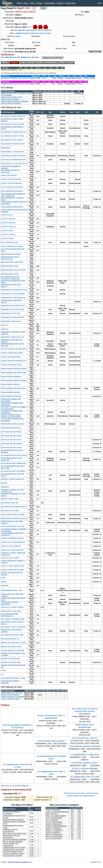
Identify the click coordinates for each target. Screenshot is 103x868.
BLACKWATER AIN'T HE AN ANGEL (14, 456)
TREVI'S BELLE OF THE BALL (12, 693)
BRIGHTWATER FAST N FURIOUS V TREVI (17, 93)
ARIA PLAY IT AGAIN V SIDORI (12, 607)
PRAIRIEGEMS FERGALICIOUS (12, 424)
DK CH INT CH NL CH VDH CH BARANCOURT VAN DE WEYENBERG (85, 711)
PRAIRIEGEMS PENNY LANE (12, 590)
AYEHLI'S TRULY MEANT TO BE (13, 566)
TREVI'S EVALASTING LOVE (11, 97)
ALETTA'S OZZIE (7, 239)
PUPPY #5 (5, 325)
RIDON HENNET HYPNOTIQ (11, 396)
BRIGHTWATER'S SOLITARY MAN (13, 270)
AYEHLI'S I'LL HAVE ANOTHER (12, 550)
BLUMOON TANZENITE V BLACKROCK (33, 30)
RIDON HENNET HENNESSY (11, 377)
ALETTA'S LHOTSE (8, 235)
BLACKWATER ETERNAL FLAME (13, 678)
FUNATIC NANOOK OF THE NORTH (14, 349)
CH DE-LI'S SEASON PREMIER (85, 769)
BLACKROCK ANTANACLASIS (12, 635)
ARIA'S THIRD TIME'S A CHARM (13, 515)
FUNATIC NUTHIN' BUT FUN (11, 365)
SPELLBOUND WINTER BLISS (12, 207)
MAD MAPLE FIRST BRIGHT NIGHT (14, 507)
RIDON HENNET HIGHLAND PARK (13, 388)
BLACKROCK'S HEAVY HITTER (12, 136)
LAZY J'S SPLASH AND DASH (12, 187)
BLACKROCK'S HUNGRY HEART (13, 144)
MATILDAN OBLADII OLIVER (11, 436)
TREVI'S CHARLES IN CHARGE (12, 697)
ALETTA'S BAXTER (8, 219)
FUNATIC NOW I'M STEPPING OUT (14, 361)
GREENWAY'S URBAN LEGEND (13, 317)
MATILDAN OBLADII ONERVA (12, 444)
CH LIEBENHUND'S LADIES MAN (85, 755)
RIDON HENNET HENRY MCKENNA (14, 381)
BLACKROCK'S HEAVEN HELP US (14, 132)
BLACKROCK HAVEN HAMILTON (13, 116)
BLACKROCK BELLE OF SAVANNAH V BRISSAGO (10, 278)
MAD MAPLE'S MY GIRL (10, 511)
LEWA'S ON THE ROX (9, 175)
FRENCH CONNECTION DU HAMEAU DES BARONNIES (11, 416)
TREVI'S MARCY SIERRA (10, 99)
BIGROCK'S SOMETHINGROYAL (13, 479)
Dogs (26, 3)
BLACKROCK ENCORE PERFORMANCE (10, 615)
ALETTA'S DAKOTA (8, 223)
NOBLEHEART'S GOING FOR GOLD (14, 290)
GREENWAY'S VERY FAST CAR (12, 337)
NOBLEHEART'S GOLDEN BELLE (13, 298)
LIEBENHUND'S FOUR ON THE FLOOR (33, 33)
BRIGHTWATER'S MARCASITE (12, 262)
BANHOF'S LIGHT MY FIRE (11, 663)
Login (99, 3)
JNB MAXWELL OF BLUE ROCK (13, 152)
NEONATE (5, 586)
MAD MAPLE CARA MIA (10, 503)
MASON (4, 483)
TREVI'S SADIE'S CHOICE (11, 699)
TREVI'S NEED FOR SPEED (11, 104)
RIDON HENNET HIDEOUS (11, 385)
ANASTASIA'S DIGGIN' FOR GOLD (14, 156)
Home (19, 3)
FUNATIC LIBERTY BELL (10, 499)
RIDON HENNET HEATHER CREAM (14, 369)
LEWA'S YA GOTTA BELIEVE (11, 183)
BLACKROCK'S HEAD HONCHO (13, 124)
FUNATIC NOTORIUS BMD (11, 357)
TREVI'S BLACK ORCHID (10, 695)
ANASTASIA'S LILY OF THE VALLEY (14, 164)
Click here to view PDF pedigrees (15, 786)
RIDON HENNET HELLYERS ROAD (14, 373)
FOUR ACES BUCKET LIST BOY (13, 527)
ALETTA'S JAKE (7, 231)
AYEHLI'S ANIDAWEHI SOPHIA (12, 538)
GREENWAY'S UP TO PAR (11, 314)
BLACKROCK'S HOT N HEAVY (12, 140)
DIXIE (3, 578)
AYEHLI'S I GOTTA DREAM (11, 546)
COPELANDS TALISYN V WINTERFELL (10, 603)
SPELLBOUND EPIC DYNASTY (12, 191)
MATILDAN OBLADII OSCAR (11, 448)
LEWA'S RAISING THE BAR (11, 179)
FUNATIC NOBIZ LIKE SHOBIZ (12, 353)
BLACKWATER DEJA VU (10, 639)
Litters (32, 3)
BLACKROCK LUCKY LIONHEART (14, 627)
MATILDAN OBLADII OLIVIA (11, 440)
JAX (3, 674)
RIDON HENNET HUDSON (11, 392)
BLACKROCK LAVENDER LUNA (13, 619)
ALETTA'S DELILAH (8, 227)
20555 (18, 36)
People (40, 3)
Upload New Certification (53, 58)
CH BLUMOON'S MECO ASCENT (51, 741)
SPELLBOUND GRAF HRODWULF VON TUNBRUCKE (13, 195)
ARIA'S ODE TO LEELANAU (11, 611)
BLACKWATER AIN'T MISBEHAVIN (14, 463)
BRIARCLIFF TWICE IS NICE (11, 647)
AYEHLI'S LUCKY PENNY (10, 558)
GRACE (4, 582)
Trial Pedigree (50, 3)
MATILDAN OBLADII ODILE (11, 428)
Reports (60, 3)
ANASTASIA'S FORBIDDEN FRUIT (13, 160)
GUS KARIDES (6, 95)
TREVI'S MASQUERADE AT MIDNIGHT (15, 102)
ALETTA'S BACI (7, 215)
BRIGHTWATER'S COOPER (11, 254)
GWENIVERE (6, 148)
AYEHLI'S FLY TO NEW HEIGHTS (13, 542)
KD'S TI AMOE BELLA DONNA (12, 246)
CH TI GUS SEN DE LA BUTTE (85, 738)
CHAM (3, 670)
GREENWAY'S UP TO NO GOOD (13, 310)
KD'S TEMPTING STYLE (10, 243)
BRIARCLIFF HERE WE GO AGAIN (14, 643)
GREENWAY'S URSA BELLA (11, 321)
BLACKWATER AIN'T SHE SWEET (13, 471)
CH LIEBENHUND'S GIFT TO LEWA (85, 777)
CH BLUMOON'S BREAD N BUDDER (85, 746)
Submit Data (70, 3)
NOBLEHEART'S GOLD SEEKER (13, 294)
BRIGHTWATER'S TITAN (10, 274)
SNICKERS (5, 487)
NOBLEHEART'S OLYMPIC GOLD (13, 306)
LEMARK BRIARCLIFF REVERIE (13, 651)
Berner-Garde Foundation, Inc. (20, 862)
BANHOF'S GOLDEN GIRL (11, 659)
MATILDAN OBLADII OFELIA (11, 432)
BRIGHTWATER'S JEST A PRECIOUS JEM (10, 258)
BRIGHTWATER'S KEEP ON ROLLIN (14, 519)
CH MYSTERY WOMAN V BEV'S (85, 763)
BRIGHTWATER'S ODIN (10, 266)
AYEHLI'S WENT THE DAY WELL (13, 570)
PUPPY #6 (5, 329)
